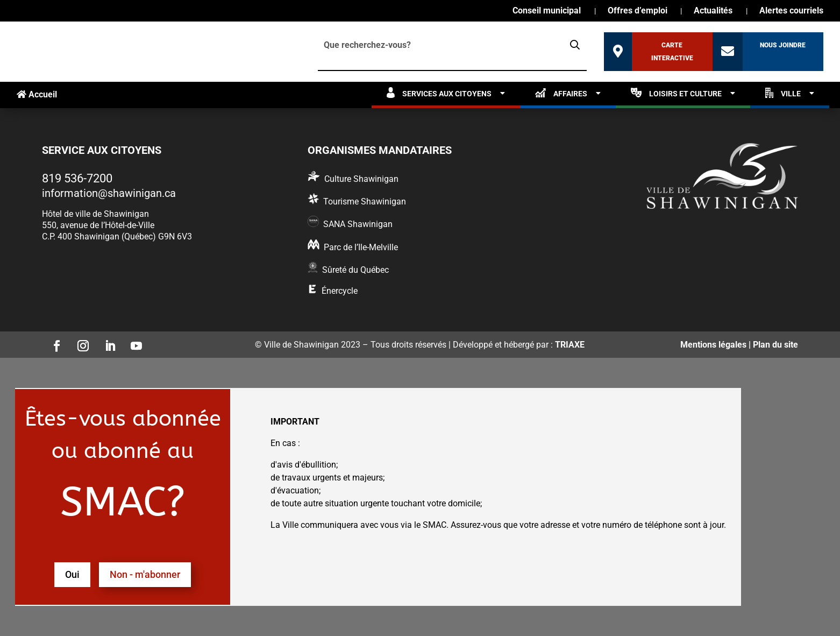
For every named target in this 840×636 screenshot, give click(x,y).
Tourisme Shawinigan (365, 202)
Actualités (713, 11)
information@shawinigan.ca (109, 193)
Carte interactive (672, 52)
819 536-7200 (77, 178)
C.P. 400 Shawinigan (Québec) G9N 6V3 (117, 236)
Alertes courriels (791, 11)
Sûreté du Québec (355, 270)
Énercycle (340, 291)
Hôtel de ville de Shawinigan (95, 214)
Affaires (561, 93)
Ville (783, 93)
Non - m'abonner (145, 574)
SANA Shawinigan (358, 224)
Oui (72, 574)
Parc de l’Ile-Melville (361, 247)
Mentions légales (713, 345)
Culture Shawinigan (361, 179)
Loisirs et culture (676, 93)
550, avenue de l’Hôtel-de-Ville (98, 225)
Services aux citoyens (439, 93)
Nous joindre (783, 45)
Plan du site (775, 345)
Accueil (37, 94)
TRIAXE (570, 345)
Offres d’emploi (638, 11)
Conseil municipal (547, 11)
